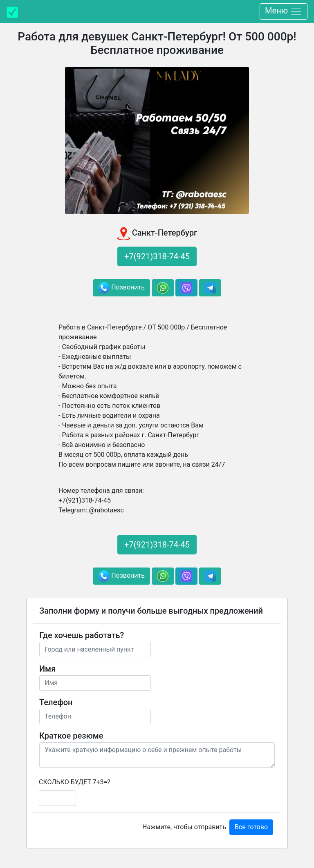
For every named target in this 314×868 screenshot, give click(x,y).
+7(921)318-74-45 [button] (157, 256)
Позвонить (121, 288)
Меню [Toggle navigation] (284, 11)
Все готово (251, 827)
